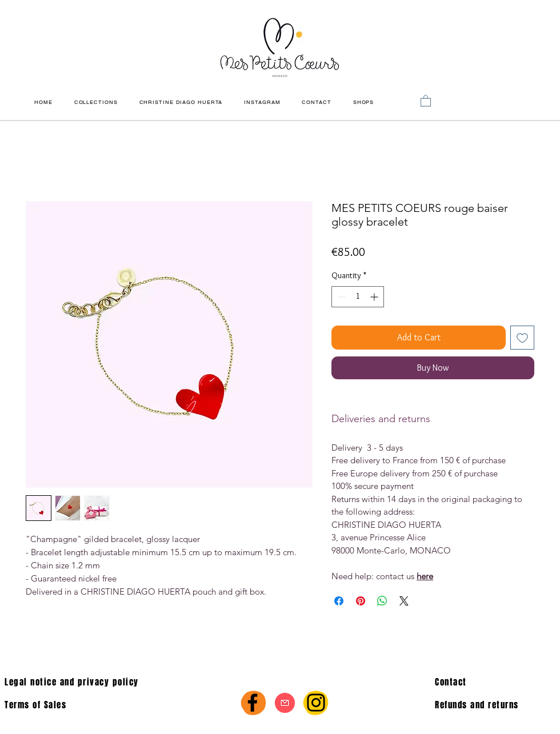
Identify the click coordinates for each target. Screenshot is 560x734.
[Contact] (493, 682)
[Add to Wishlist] (522, 338)
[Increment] (375, 297)
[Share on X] (404, 601)
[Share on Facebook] (339, 601)
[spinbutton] (358, 297)
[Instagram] (316, 703)
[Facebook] (253, 703)
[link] (426, 100)
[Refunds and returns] (497, 705)
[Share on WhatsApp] (382, 601)
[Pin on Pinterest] (361, 601)
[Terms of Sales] (77, 705)
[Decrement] (340, 297)
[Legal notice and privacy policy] (118, 682)
